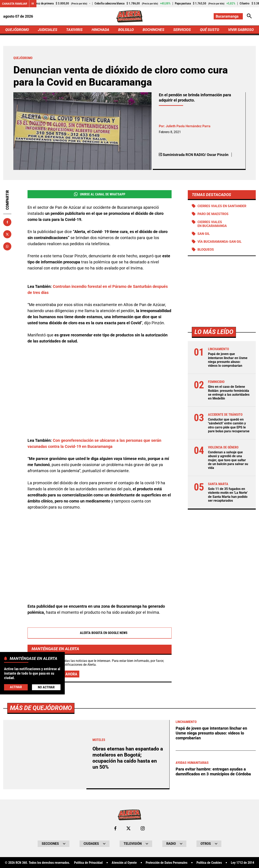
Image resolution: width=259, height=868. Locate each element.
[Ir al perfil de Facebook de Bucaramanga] (115, 828)
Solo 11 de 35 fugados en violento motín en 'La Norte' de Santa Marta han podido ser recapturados (228, 495)
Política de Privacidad (88, 863)
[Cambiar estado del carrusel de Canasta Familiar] (33, 4)
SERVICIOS (182, 30)
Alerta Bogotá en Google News (100, 633)
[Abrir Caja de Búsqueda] (249, 16)
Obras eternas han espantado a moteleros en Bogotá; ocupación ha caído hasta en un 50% (128, 758)
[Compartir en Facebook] (7, 222)
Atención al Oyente (124, 863)
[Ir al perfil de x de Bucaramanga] (128, 828)
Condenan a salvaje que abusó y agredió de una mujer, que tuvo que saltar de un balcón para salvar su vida (228, 460)
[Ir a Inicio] (129, 16)
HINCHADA (100, 30)
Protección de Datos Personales (167, 863)
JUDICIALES (48, 30)
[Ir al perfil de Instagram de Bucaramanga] (143, 828)
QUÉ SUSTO (210, 30)
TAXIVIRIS (74, 30)
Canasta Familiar (15, 4)
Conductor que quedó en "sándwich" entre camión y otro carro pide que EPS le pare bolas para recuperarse (229, 425)
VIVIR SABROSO (241, 30)
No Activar (46, 687)
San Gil (204, 234)
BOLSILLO (126, 30)
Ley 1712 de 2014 (243, 863)
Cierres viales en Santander (222, 206)
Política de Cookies (209, 863)
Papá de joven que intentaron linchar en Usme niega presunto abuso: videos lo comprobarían (228, 360)
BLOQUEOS (206, 250)
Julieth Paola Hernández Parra (188, 126)
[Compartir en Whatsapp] (7, 246)
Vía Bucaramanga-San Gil (220, 242)
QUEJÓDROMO (17, 30)
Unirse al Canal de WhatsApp (99, 194)
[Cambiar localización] (228, 16)
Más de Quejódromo (41, 708)
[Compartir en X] (7, 234)
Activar (16, 687)
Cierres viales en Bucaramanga (212, 224)
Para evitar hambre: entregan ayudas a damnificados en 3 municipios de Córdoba (213, 772)
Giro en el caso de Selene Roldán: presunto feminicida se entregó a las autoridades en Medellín (229, 393)
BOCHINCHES (153, 30)
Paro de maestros (213, 214)
